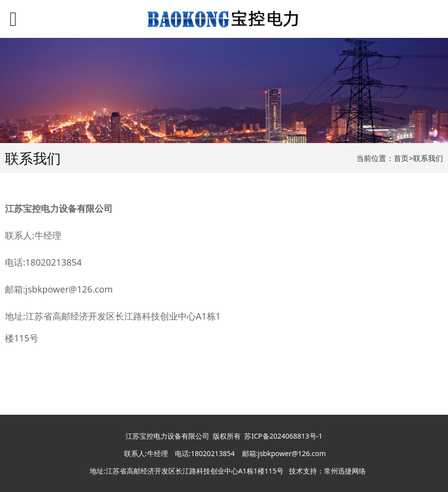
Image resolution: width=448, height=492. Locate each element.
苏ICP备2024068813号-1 (283, 436)
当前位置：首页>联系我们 (400, 158)
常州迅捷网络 (345, 471)
